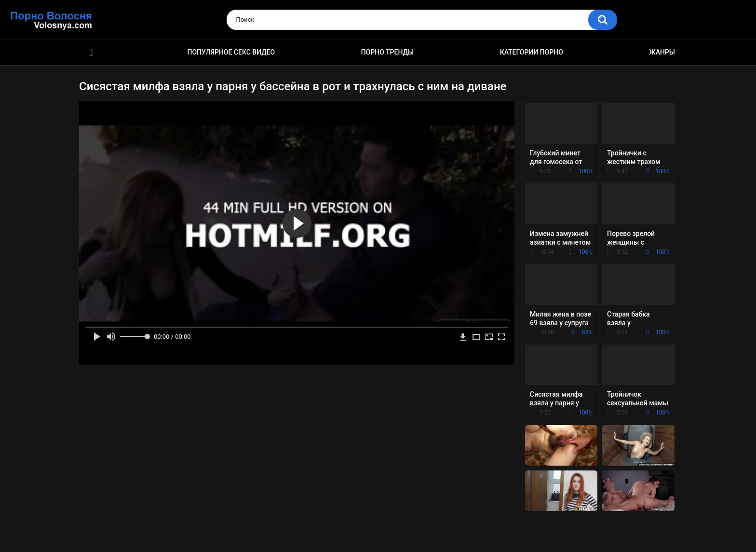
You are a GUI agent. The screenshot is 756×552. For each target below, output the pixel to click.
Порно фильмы (91, 52)
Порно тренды (387, 52)
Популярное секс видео (231, 52)
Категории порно (532, 52)
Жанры (662, 52)
